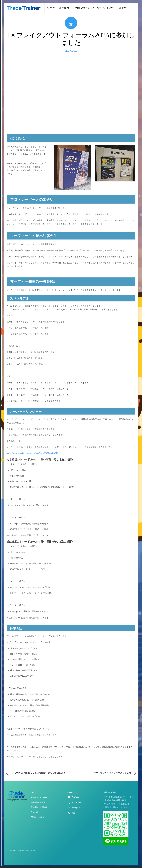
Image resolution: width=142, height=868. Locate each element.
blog (67, 51)
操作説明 (64, 8)
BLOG (51, 8)
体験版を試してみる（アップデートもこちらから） (94, 8)
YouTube (73, 51)
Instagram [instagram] (73, 808)
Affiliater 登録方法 (38, 817)
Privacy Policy (37, 812)
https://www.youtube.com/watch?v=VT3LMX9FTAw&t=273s (33, 453)
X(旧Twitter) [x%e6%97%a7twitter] (74, 802)
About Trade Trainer (39, 797)
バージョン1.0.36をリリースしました (113, 773)
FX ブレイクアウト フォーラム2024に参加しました (71, 39)
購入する (124, 8)
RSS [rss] (71, 813)
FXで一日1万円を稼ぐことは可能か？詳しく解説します (38, 773)
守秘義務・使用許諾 (39, 807)
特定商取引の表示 (38, 802)
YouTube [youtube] (73, 797)
